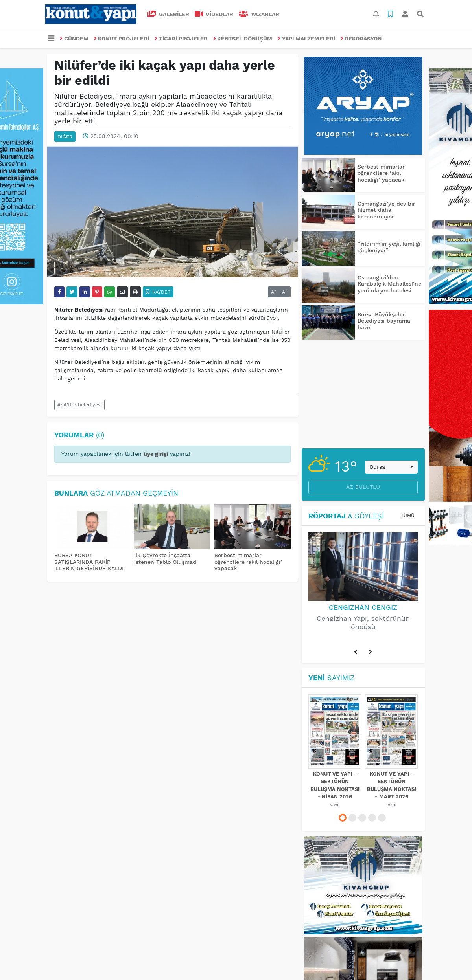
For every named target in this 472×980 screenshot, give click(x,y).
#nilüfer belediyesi (79, 405)
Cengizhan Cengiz (363, 607)
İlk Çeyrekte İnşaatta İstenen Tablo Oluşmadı (166, 559)
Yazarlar (259, 14)
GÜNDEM (74, 39)
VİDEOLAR (214, 14)
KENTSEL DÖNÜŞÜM (243, 39)
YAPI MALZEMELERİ (306, 39)
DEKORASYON (361, 39)
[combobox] (391, 467)
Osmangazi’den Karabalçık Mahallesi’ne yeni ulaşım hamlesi (389, 284)
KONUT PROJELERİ (122, 39)
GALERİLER (168, 14)
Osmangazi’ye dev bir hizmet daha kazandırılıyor (386, 210)
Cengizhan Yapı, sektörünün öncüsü (363, 623)
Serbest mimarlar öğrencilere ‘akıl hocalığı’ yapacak (248, 562)
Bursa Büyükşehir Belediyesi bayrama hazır (384, 321)
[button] (356, 652)
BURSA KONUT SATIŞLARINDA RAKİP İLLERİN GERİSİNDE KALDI (89, 562)
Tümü (408, 516)
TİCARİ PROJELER (181, 39)
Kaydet (158, 292)
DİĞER (65, 137)
